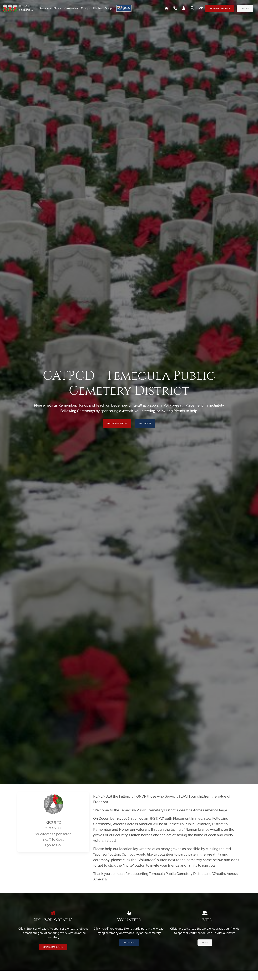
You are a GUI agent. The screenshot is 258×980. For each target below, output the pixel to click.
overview (45, 8)
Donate (245, 8)
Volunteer (145, 423)
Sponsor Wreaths (220, 8)
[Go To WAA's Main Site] (166, 8)
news (57, 8)
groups (86, 8)
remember (71, 8)
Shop (109, 8)
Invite (205, 943)
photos (98, 8)
